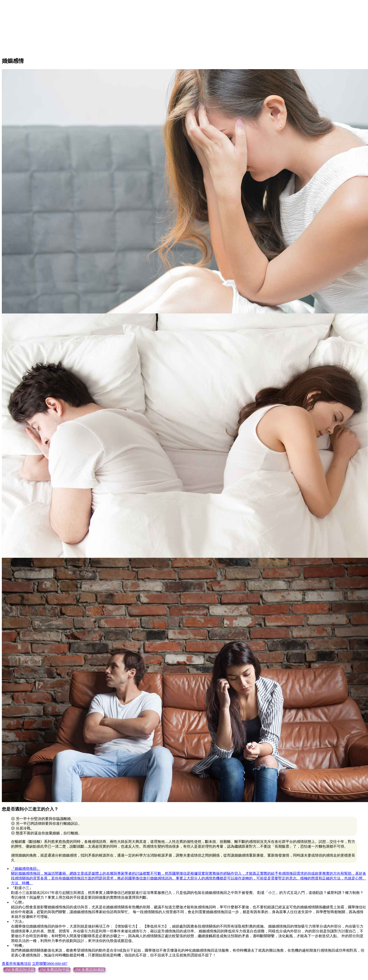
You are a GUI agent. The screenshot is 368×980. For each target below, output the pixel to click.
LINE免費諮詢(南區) (89, 970)
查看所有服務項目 (16, 964)
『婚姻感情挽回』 (26, 869)
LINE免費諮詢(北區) (19, 970)
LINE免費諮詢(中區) (54, 970)
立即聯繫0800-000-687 (50, 964)
